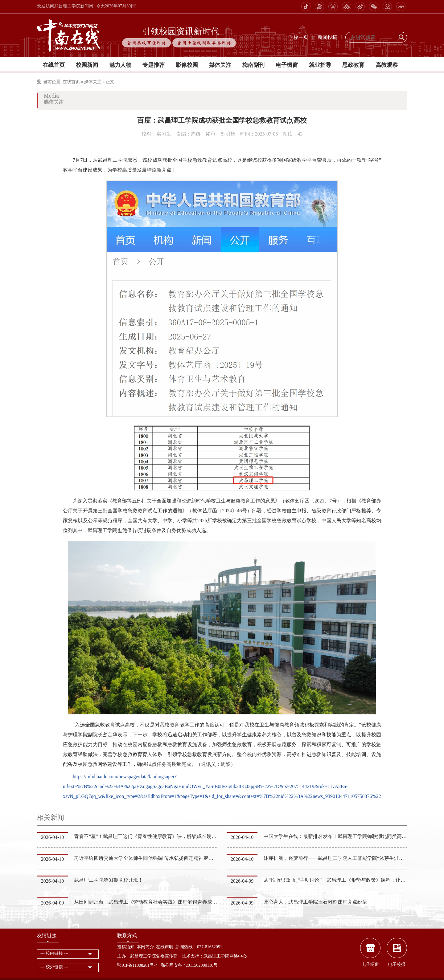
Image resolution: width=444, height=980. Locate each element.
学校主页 (298, 37)
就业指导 (320, 65)
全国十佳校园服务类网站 (204, 43)
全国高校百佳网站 (146, 43)
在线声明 (165, 947)
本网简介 (145, 947)
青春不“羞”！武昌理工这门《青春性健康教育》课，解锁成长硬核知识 (150, 836)
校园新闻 (87, 65)
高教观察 (387, 65)
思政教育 (353, 65)
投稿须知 (126, 947)
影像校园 (187, 65)
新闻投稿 (327, 37)
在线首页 (54, 65)
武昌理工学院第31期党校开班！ (109, 880)
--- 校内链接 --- (54, 953)
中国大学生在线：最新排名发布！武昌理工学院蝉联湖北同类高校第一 (340, 836)
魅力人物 (120, 65)
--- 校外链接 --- (54, 967)
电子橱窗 (287, 65)
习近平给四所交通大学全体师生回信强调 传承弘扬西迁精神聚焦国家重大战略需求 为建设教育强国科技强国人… (196, 858)
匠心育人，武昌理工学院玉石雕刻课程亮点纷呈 (315, 902)
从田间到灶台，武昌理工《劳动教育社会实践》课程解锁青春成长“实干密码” (158, 902)
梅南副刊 (253, 65)
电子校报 (397, 964)
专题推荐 (154, 65)
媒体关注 (220, 65)
